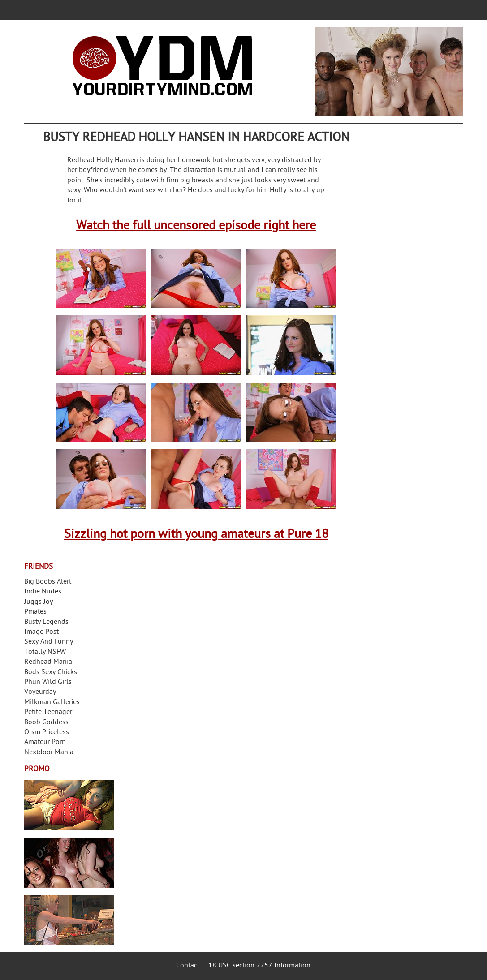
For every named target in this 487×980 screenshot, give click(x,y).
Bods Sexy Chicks (51, 673)
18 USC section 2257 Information (259, 966)
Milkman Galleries (52, 703)
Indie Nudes (43, 592)
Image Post (41, 632)
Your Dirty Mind (162, 66)
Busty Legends (46, 622)
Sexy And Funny (49, 642)
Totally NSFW (45, 652)
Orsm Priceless (47, 733)
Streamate (69, 805)
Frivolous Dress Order (69, 920)
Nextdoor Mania (49, 753)
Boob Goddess (46, 723)
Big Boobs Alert (48, 582)
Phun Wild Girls (48, 682)
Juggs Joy (39, 602)
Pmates (35, 612)
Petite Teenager (48, 712)
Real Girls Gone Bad (69, 863)
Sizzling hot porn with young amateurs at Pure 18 (196, 535)
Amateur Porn (45, 742)
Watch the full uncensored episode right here (196, 226)
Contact (188, 966)
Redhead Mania (48, 662)
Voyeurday (40, 692)
